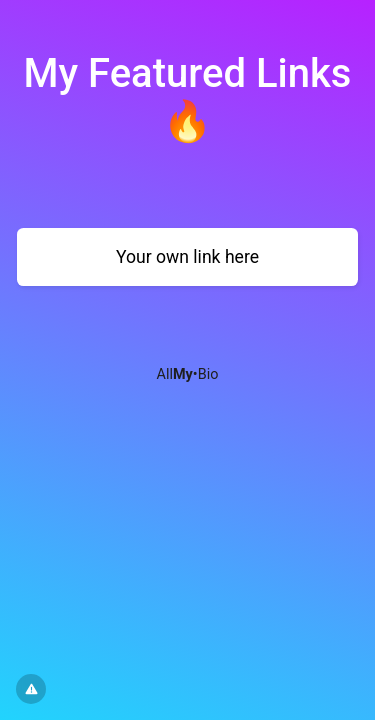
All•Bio (188, 374)
